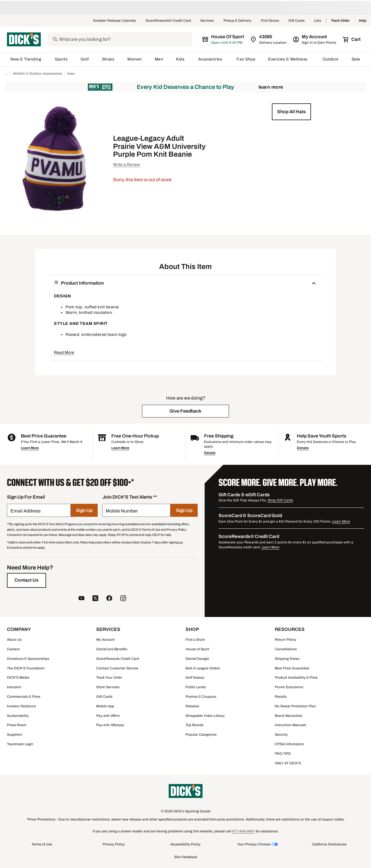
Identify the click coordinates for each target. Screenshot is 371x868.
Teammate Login (20, 744)
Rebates (192, 706)
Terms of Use (42, 844)
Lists (318, 21)
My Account (106, 640)
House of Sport (197, 649)
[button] (291, 112)
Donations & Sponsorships (28, 659)
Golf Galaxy (195, 677)
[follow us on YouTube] (81, 599)
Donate (303, 448)
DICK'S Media (18, 677)
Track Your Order (109, 677)
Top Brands (194, 725)
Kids (181, 59)
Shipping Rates (287, 659)
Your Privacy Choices (254, 844)
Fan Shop (246, 59)
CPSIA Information (289, 744)
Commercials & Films (24, 697)
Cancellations (286, 649)
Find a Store (195, 640)
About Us (14, 640)
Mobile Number (122, 511)
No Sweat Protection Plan (295, 706)
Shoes (108, 59)
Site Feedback (186, 857)
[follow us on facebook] (109, 599)
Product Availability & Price (296, 677)
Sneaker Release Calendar (115, 21)
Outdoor (331, 59)
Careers (13, 649)
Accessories (211, 59)
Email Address (26, 511)
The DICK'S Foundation (26, 668)
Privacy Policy (114, 844)
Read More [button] (64, 352)
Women (135, 59)
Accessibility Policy (185, 844)
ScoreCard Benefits (112, 649)
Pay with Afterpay (110, 725)
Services (207, 21)
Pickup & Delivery (238, 21)
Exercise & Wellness (289, 59)
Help (363, 21)
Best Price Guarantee (292, 668)
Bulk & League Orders (203, 668)
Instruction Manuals (290, 725)
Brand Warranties (289, 716)
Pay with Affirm (108, 716)
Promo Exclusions (289, 687)
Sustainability (18, 716)
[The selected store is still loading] (228, 39)
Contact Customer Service (117, 668)
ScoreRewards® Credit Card (168, 21)
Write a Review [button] (127, 165)
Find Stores (270, 21)
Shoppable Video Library (205, 716)
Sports (61, 59)
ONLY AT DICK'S (288, 763)
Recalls (281, 697)
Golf (85, 59)
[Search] (130, 39)
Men (159, 59)
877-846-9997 (243, 831)
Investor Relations (21, 706)
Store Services (108, 687)
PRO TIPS (283, 754)
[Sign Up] (84, 510)
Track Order (340, 21)
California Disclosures (329, 844)
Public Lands (196, 687)
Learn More (271, 87)
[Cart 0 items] (352, 39)
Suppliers (14, 735)
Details (210, 453)
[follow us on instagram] (123, 599)
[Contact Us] (27, 580)
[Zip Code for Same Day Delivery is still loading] (269, 39)
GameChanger (197, 659)
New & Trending (26, 59)
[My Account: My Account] (315, 39)
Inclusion (14, 687)
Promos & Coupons (201, 697)
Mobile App (105, 706)
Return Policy (285, 640)
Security (281, 735)
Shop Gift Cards (280, 500)
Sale (356, 59)
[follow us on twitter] (95, 599)
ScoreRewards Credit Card (118, 659)
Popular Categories (201, 735)
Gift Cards (297, 21)
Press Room (17, 725)
